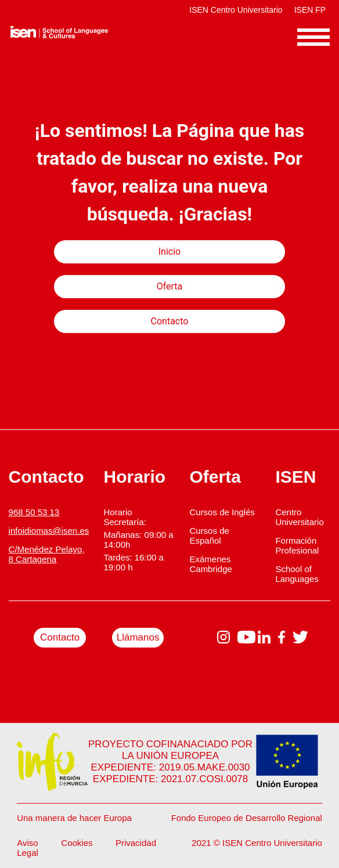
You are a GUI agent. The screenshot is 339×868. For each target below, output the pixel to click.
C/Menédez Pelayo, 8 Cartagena (47, 554)
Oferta (170, 286)
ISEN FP (310, 10)
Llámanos (138, 637)
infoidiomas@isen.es (49, 531)
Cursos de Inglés (222, 512)
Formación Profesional (297, 545)
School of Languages (297, 574)
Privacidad (136, 843)
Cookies (77, 843)
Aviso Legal (28, 848)
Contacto (170, 321)
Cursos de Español (209, 536)
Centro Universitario (299, 517)
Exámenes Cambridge (210, 564)
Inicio (169, 252)
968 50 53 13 (34, 512)
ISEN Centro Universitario (236, 10)
